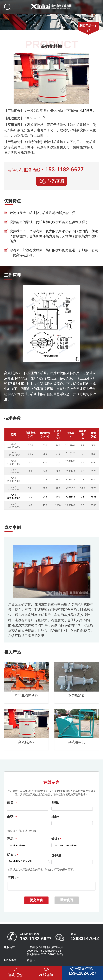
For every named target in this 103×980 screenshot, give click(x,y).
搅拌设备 (86, 111)
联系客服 (51, 181)
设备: (56, 839)
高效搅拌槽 (35, 125)
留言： (13, 878)
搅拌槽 (15, 231)
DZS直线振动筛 (26, 695)
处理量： (58, 856)
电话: (12, 817)
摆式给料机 (77, 742)
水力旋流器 (77, 695)
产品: (12, 839)
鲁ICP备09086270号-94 (47, 952)
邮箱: (55, 802)
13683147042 (85, 940)
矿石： (12, 855)
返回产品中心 (88, 26)
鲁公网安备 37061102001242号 (45, 956)
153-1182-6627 (64, 169)
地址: (55, 817)
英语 (29, 962)
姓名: (12, 802)
